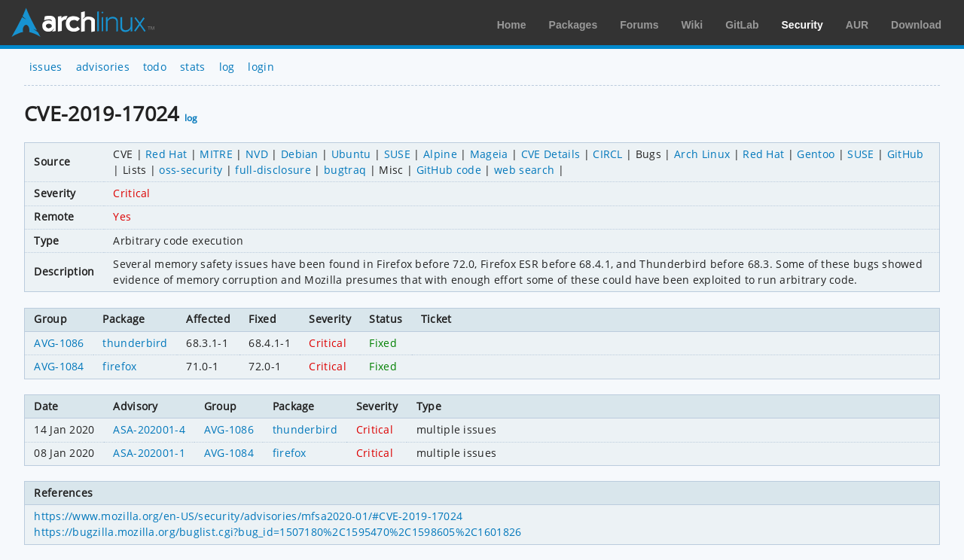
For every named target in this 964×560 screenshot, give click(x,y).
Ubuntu (351, 154)
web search (524, 170)
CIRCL (608, 154)
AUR (857, 25)
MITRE (216, 154)
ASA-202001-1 (149, 453)
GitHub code (449, 170)
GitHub (906, 154)
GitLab (742, 25)
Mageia (489, 154)
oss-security (191, 170)
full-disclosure (273, 170)
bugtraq (345, 170)
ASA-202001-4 (149, 429)
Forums (639, 25)
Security (802, 25)
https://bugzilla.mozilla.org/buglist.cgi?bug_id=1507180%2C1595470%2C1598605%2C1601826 (278, 532)
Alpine (440, 154)
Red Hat (166, 154)
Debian (300, 154)
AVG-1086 (59, 343)
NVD (257, 154)
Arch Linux (83, 23)
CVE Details (551, 154)
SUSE (397, 154)
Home (512, 25)
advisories (103, 67)
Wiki (692, 25)
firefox (119, 366)
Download (916, 25)
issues (46, 67)
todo (155, 67)
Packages (574, 25)
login (261, 67)
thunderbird (135, 343)
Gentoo (816, 154)
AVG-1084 (59, 366)
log (227, 67)
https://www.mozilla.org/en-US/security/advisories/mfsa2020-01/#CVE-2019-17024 (248, 516)
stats (193, 67)
